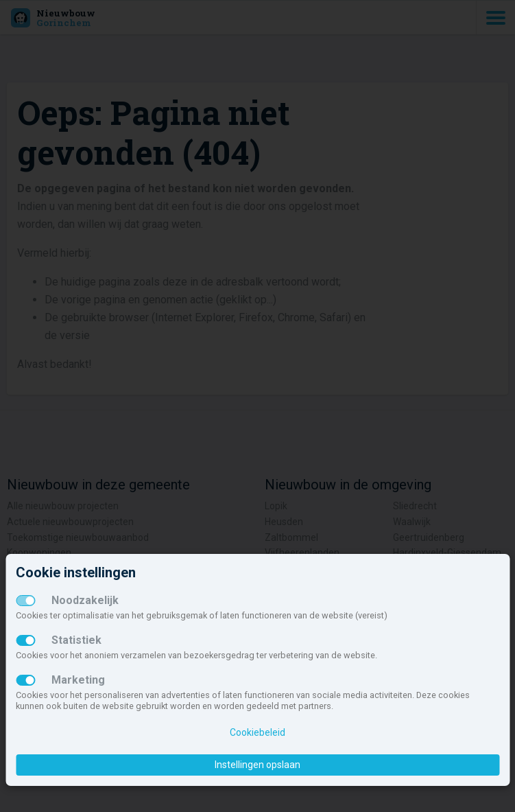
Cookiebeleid (257, 732)
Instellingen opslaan (257, 765)
